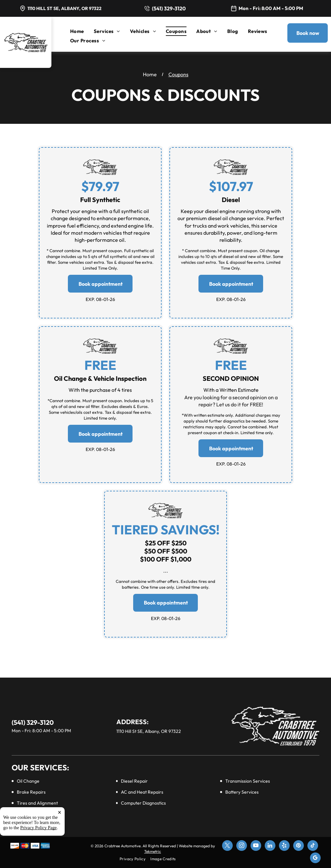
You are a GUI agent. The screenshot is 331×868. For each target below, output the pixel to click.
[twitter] (227, 846)
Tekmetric (153, 851)
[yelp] (284, 846)
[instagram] (242, 846)
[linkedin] (270, 846)
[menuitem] (82, 31)
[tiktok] (313, 846)
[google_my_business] (315, 859)
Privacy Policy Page (39, 828)
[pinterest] (299, 846)
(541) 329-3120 (169, 8)
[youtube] (256, 846)
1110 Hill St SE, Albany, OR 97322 (64, 8)
